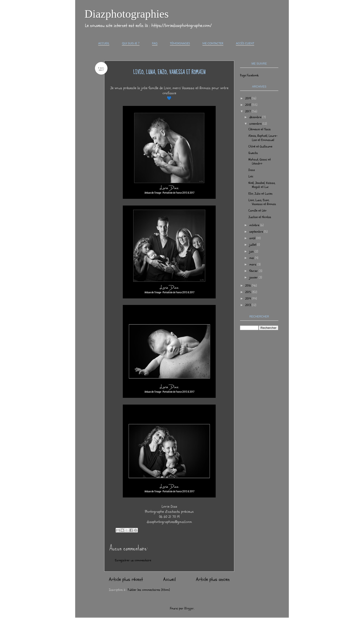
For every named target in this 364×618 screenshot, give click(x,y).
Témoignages (180, 43)
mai (252, 258)
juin (252, 251)
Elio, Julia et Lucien (260, 194)
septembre (257, 232)
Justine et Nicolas (260, 217)
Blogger (189, 608)
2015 (249, 292)
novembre (256, 124)
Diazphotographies (127, 14)
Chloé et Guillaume (260, 146)
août (253, 238)
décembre (256, 117)
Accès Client (245, 43)
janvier (254, 277)
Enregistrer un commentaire (133, 560)
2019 (249, 98)
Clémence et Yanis (260, 129)
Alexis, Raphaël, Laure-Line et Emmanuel (263, 138)
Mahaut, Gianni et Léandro (260, 161)
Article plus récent (126, 579)
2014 (249, 299)
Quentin (253, 153)
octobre (255, 225)
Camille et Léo (257, 211)
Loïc (251, 176)
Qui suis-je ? (131, 43)
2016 (249, 286)
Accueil (104, 43)
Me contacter (213, 43)
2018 (249, 105)
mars (253, 264)
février (254, 271)
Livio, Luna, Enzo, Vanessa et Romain (262, 202)
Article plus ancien (213, 579)
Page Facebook (249, 75)
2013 (249, 305)
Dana (252, 170)
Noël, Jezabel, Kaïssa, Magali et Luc (262, 185)
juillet (253, 245)
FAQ (155, 43)
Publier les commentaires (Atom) (149, 590)
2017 (249, 111)
